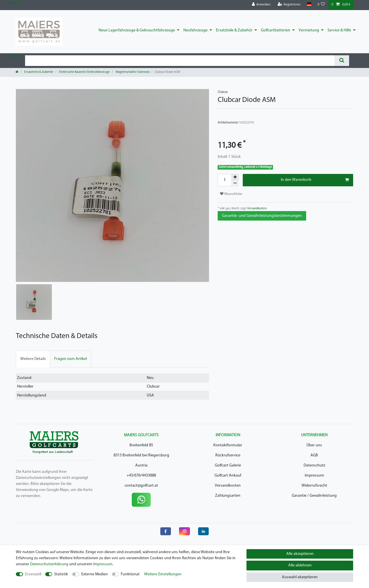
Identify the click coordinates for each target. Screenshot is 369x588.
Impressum (314, 476)
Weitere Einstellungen (163, 574)
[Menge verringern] (235, 183)
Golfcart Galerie (228, 465)
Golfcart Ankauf (228, 476)
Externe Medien (95, 574)
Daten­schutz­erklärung (49, 564)
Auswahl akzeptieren (300, 577)
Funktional (130, 574)
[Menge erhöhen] (235, 177)
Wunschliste (231, 194)
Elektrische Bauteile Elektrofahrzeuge (84, 72)
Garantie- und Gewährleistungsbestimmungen (262, 216)
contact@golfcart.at (141, 486)
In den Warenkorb (315, 180)
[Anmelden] (261, 5)
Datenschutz (314, 465)
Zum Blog (14, 3)
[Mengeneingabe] (225, 180)
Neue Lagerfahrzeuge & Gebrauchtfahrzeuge (137, 30)
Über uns (314, 445)
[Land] (309, 4)
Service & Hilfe (339, 30)
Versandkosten (257, 209)
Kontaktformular (228, 445)
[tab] (33, 359)
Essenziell (33, 574)
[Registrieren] (289, 5)
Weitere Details (33, 359)
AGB (314, 455)
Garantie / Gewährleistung (314, 496)
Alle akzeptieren (300, 554)
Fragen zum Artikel (70, 359)
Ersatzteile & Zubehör (234, 30)
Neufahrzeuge (195, 30)
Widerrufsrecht (314, 486)
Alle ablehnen (300, 565)
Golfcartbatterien (276, 30)
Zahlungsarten (228, 496)
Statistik (61, 574)
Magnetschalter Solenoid (132, 72)
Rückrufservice (228, 455)
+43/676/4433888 (141, 476)
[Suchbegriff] (180, 61)
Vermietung (309, 30)
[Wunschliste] (321, 5)
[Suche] (342, 61)
